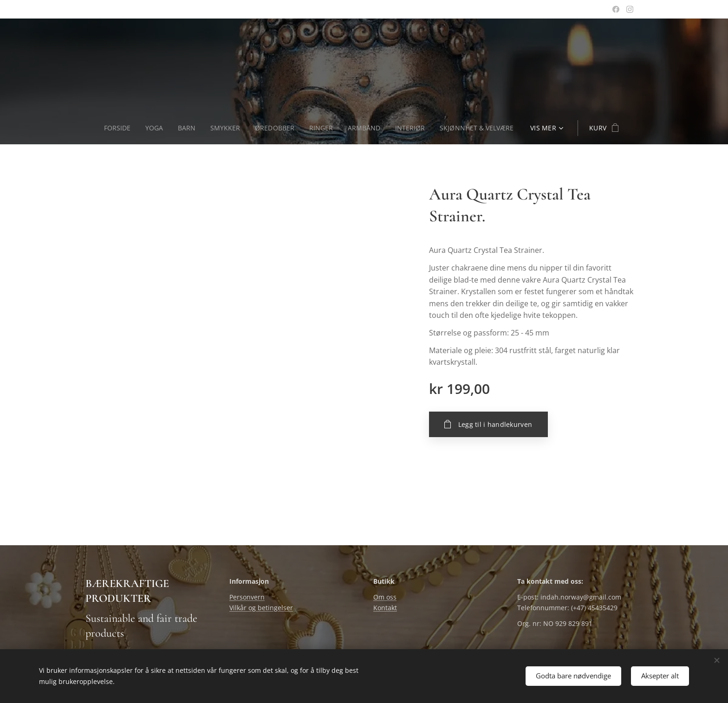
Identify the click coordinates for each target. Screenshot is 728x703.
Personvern (247, 597)
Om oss (385, 597)
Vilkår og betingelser (261, 608)
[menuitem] (117, 128)
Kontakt (385, 608)
